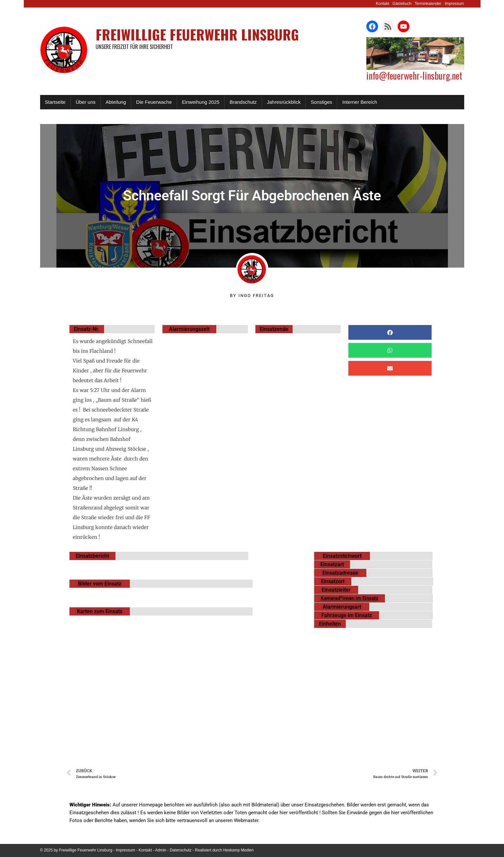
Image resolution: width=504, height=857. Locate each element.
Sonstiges (321, 102)
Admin (161, 850)
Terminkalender (428, 4)
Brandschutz (243, 102)
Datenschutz (181, 850)
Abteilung (116, 102)
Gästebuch (402, 4)
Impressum (454, 4)
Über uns (86, 102)
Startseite (55, 102)
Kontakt (382, 4)
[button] (390, 332)
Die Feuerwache (154, 102)
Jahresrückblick (284, 102)
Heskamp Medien (238, 850)
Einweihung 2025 (201, 102)
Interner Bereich (360, 102)
